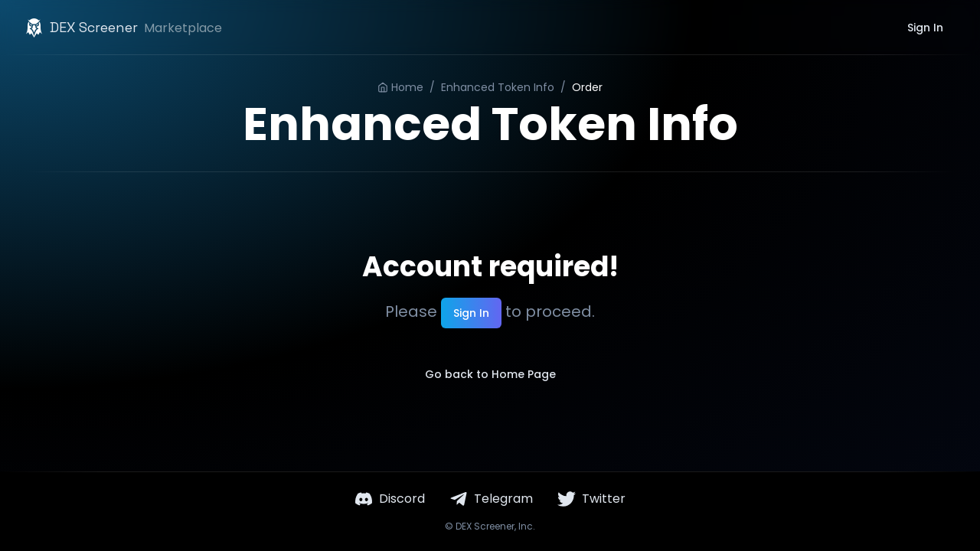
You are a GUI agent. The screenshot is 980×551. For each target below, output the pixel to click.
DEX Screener (485, 526)
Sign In (925, 28)
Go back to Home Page (490, 374)
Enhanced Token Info (498, 87)
